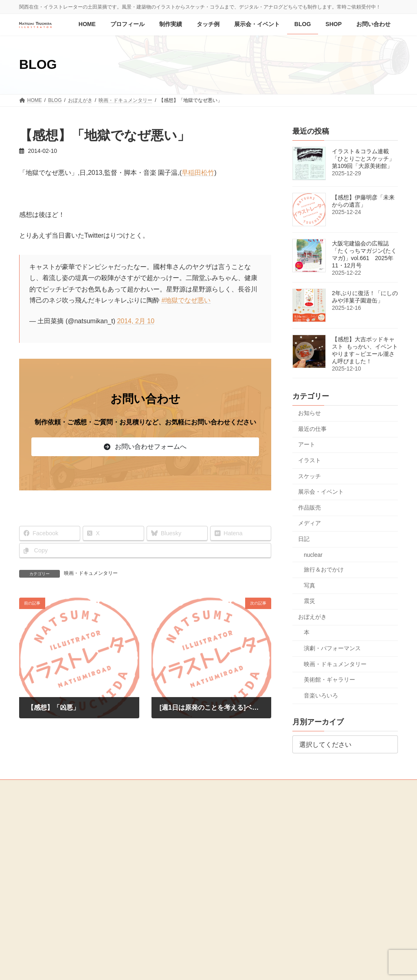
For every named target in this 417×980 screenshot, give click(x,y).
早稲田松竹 (198, 173)
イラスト (309, 460)
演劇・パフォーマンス (332, 648)
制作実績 (164, 806)
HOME (31, 806)
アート (307, 444)
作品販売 (309, 507)
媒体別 (167, 834)
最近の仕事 (312, 428)
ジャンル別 (171, 820)
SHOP (31, 860)
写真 (309, 585)
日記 (304, 539)
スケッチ (309, 476)
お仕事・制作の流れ (176, 863)
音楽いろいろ (321, 695)
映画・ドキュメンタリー (91, 573)
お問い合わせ (39, 873)
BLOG (31, 847)
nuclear (313, 554)
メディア (309, 523)
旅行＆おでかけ (324, 569)
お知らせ (309, 413)
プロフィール (39, 819)
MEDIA (32, 887)
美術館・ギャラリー (329, 680)
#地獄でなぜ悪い (186, 300)
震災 (309, 601)
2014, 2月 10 (136, 321)
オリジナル (171, 849)
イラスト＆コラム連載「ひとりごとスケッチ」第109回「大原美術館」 (363, 159)
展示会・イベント (321, 492)
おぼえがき (312, 617)
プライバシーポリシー (48, 901)
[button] (145, 447)
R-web (279, 966)
